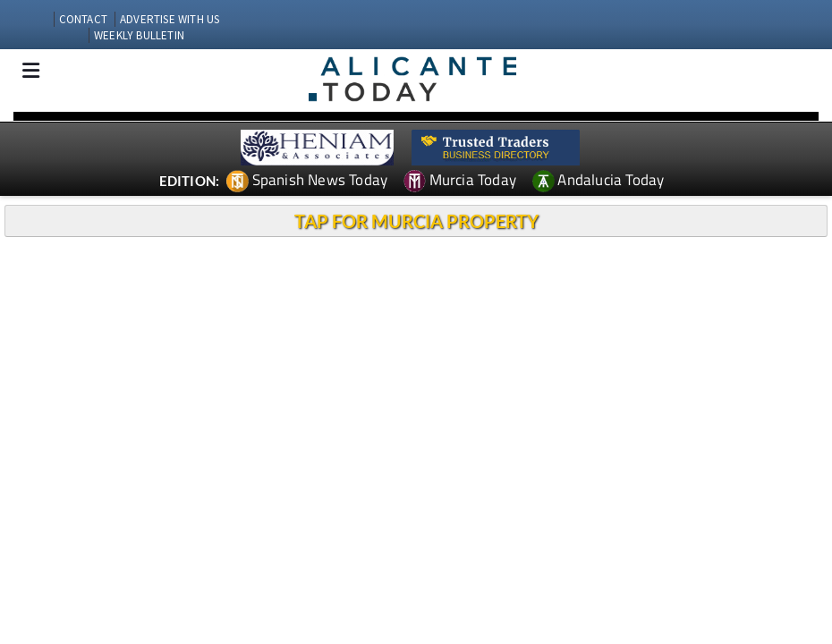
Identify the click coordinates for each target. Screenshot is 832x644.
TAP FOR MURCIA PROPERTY (416, 221)
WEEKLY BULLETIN (139, 35)
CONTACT (83, 19)
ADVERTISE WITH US (170, 19)
